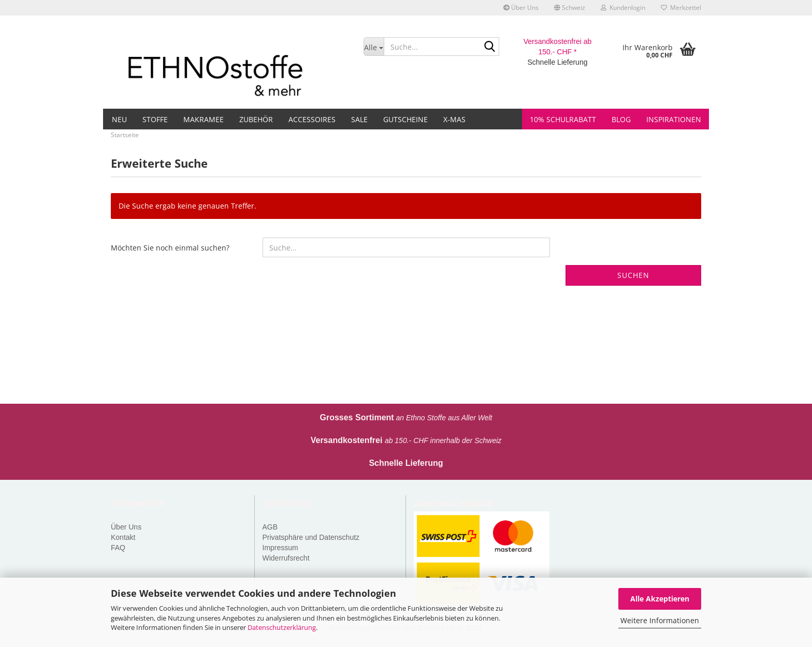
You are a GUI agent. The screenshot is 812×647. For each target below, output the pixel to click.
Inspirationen (674, 119)
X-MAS (454, 119)
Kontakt (123, 537)
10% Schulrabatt (563, 119)
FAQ (118, 548)
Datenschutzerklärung (282, 627)
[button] (570, 8)
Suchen (633, 275)
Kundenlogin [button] (623, 8)
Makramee (204, 119)
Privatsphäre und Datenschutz (311, 537)
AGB (270, 527)
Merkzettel (681, 8)
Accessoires (312, 119)
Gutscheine (405, 119)
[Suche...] (374, 47)
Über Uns (521, 8)
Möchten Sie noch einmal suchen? (170, 248)
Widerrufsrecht (286, 558)
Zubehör (256, 119)
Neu (119, 119)
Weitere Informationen (660, 620)
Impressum (280, 548)
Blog (621, 119)
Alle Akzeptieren (660, 599)
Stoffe (155, 119)
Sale (359, 119)
